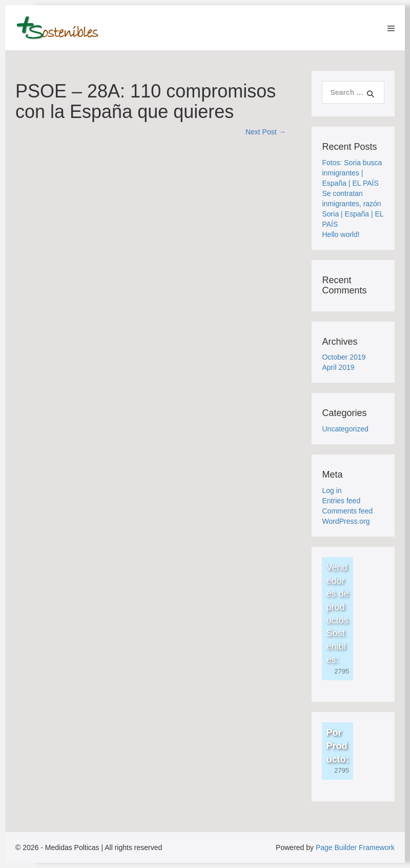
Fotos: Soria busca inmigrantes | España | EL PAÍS (352, 173)
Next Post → (266, 132)
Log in (332, 490)
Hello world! (341, 234)
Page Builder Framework (355, 847)
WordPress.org (346, 521)
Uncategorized (345, 429)
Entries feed (341, 501)
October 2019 (344, 357)
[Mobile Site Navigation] (391, 28)
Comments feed (347, 511)
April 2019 (338, 367)
